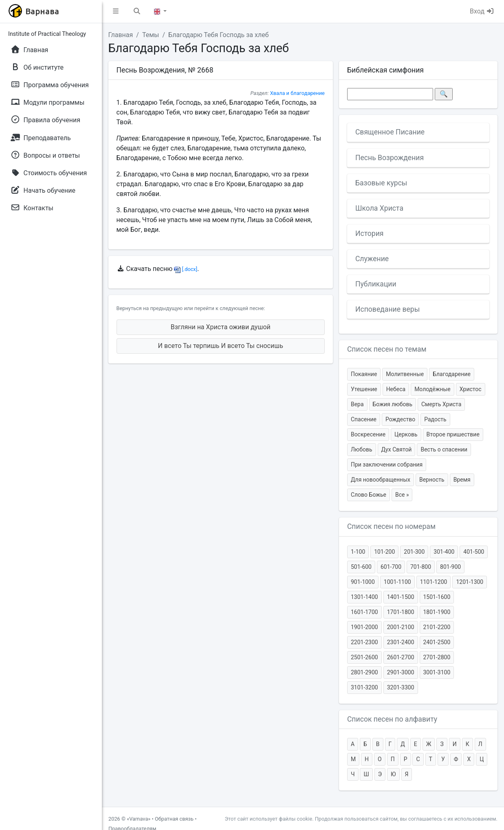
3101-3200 (364, 687)
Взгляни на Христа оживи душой (221, 327)
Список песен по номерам (391, 526)
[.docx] (186, 269)
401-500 (474, 552)
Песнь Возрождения (390, 158)
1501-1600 (437, 597)
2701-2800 (437, 657)
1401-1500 (401, 597)
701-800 (421, 567)
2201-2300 (364, 642)
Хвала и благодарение (297, 93)
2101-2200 (437, 627)
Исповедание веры (387, 309)
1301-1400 (364, 597)
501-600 (361, 567)
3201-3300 (401, 687)
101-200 (384, 552)
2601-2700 (401, 657)
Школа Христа (379, 208)
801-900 (450, 567)
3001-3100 (437, 672)
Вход (482, 11)
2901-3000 (401, 672)
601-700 (391, 567)
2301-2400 (401, 642)
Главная (121, 35)
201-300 (414, 552)
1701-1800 (401, 612)
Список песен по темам (387, 349)
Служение (372, 259)
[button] (116, 11)
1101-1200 (434, 582)
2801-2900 (364, 672)
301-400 (444, 552)
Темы (151, 35)
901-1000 (363, 582)
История (370, 233)
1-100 (358, 552)
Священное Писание (390, 132)
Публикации (376, 284)
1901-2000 (364, 627)
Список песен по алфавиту (392, 719)
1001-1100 (397, 582)
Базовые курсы (381, 183)
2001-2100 (401, 627)
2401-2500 (437, 642)
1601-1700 (364, 612)
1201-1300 (470, 582)
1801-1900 (437, 612)
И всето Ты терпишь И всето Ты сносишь (221, 346)
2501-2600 (364, 657)
